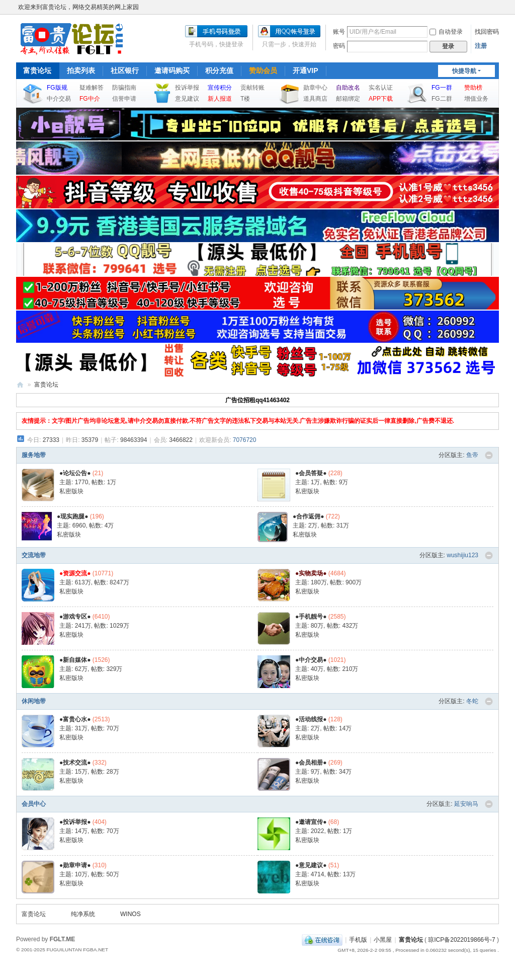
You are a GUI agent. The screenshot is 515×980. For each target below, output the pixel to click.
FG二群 (442, 99)
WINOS (131, 914)
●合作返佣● (309, 516)
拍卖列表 (81, 70)
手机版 (358, 940)
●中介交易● (311, 660)
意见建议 (187, 99)
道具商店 (315, 99)
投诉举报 (187, 88)
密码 (339, 46)
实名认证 (381, 88)
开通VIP (306, 70)
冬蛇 (472, 701)
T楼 (245, 99)
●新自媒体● (75, 660)
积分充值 (219, 70)
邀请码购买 (172, 70)
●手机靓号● (311, 617)
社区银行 (125, 70)
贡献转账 (252, 88)
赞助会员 (263, 70)
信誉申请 (124, 99)
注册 (481, 46)
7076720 (245, 440)
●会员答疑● (311, 473)
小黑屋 (383, 940)
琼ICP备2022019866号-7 (461, 940)
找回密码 (487, 32)
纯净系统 (83, 914)
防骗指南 (124, 88)
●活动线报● (311, 719)
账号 (339, 32)
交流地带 (34, 555)
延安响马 (466, 804)
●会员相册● (311, 763)
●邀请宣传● (311, 822)
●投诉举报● (75, 822)
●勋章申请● (75, 865)
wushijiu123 (462, 555)
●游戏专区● (75, 617)
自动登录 (446, 32)
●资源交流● (75, 573)
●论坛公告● (75, 473)
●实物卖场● (311, 573)
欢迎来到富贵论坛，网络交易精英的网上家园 (78, 7)
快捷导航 (464, 71)
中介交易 (59, 99)
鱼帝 (472, 455)
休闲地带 (34, 701)
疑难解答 (92, 88)
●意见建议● (311, 865)
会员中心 (34, 804)
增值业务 (476, 99)
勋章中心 (315, 88)
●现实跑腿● (73, 516)
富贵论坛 (37, 70)
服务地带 (34, 455)
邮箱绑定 (348, 99)
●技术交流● (75, 763)
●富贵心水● (75, 719)
